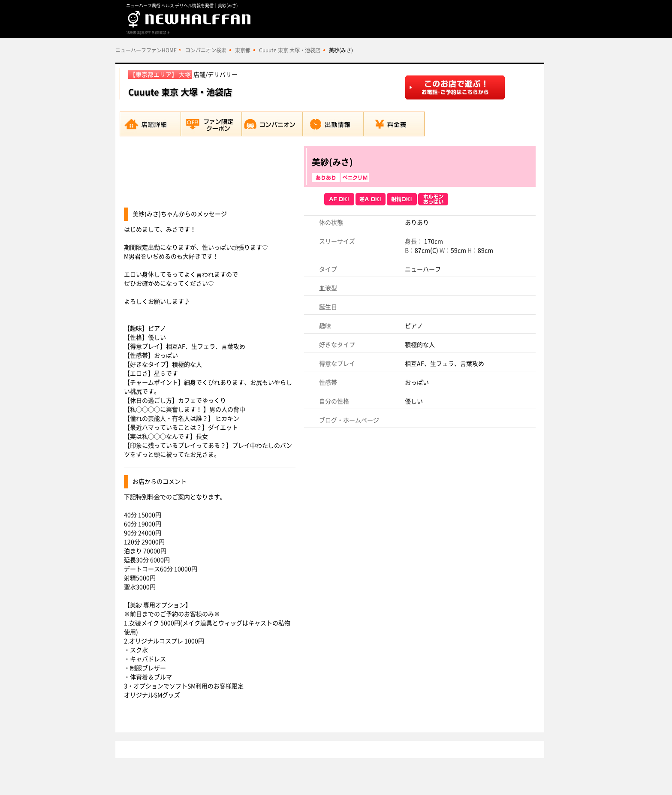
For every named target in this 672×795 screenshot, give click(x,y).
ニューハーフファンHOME (146, 50)
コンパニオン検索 (206, 50)
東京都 (243, 50)
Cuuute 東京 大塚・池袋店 (290, 50)
